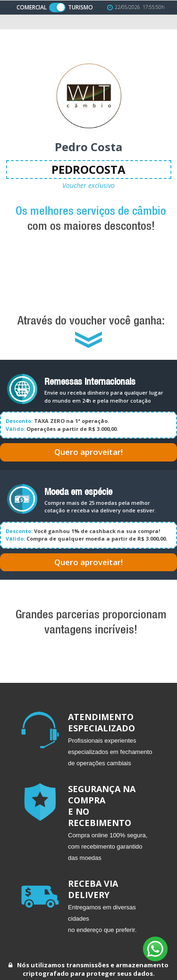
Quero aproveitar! (88, 452)
